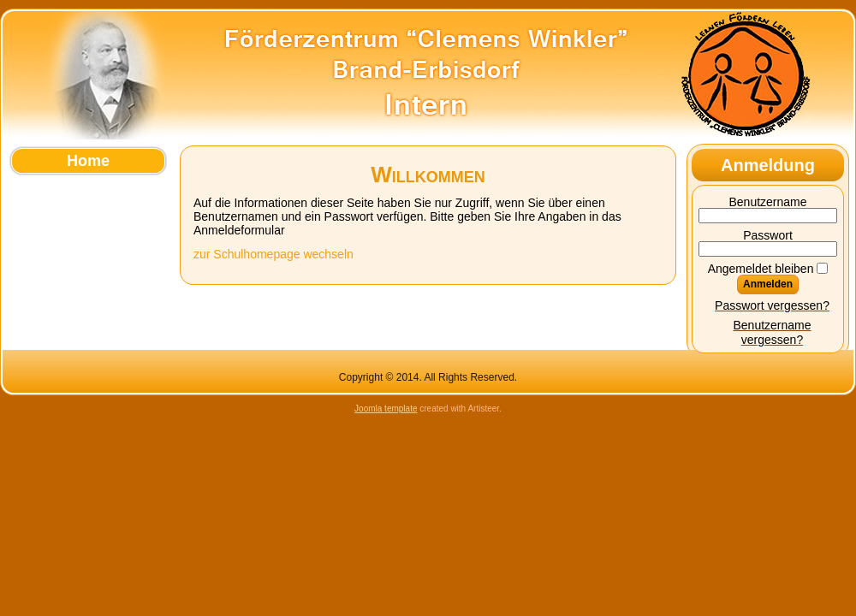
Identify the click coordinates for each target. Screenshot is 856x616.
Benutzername (767, 202)
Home (88, 161)
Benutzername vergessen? (772, 333)
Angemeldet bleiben (761, 269)
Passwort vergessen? (772, 305)
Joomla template (386, 409)
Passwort (768, 235)
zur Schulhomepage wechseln (273, 254)
